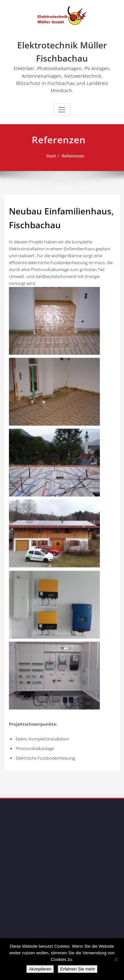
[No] (116, 959)
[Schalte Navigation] (62, 110)
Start (47, 156)
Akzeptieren (40, 969)
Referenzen (69, 156)
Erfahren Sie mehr (78, 969)
